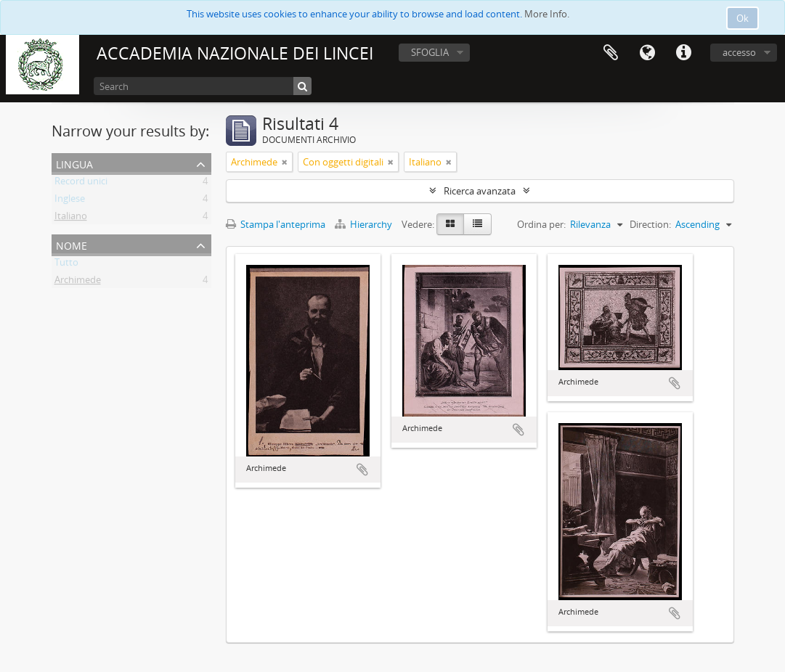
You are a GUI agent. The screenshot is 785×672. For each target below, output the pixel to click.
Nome (72, 244)
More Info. (547, 14)
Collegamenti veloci (683, 53)
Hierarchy (365, 224)
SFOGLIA (430, 52)
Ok (743, 18)
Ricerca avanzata (480, 191)
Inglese (70, 201)
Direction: (650, 224)
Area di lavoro (611, 53)
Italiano (71, 218)
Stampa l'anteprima (276, 224)
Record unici (81, 184)
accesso (739, 52)
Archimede (78, 282)
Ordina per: (541, 224)
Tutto (66, 265)
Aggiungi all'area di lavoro (362, 470)
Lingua (647, 53)
